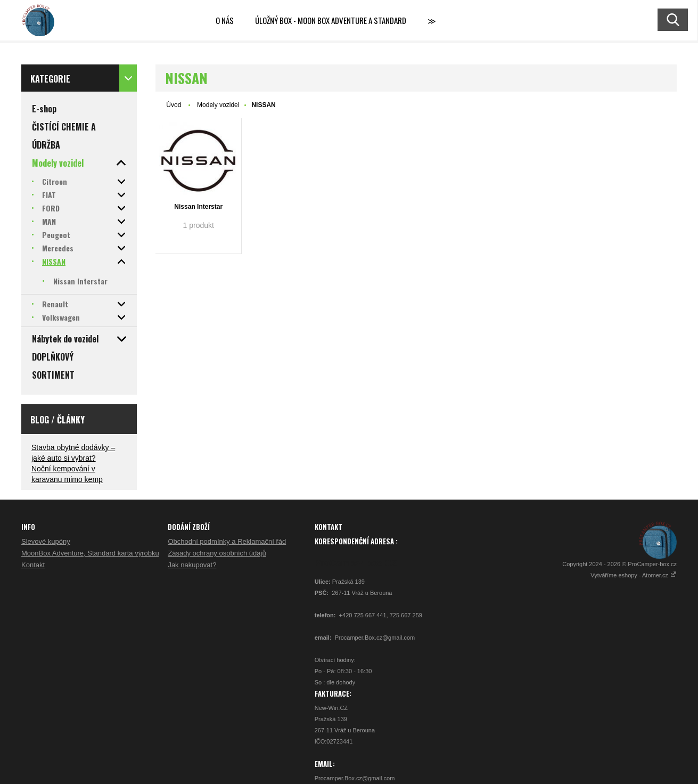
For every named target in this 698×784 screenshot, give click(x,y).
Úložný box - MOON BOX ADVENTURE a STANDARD (331, 20)
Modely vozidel (218, 105)
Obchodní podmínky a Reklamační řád (227, 541)
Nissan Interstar (198, 207)
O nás (225, 20)
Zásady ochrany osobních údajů (217, 553)
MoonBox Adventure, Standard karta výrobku (90, 553)
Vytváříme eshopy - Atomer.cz (634, 575)
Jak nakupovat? (192, 565)
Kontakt (33, 565)
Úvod (174, 105)
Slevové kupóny (46, 541)
